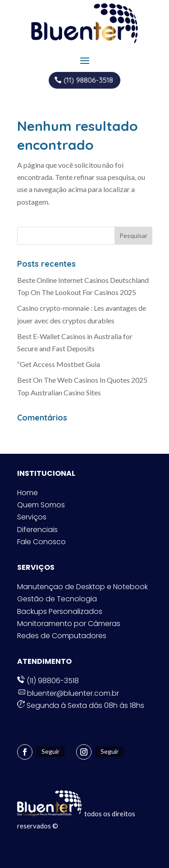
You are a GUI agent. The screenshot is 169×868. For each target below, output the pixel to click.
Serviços (32, 517)
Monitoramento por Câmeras (69, 624)
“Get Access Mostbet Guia (59, 364)
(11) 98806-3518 (88, 80)
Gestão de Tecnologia (57, 599)
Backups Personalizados (60, 611)
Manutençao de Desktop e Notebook (82, 587)
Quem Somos (41, 505)
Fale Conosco (41, 542)
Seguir (50, 751)
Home (27, 493)
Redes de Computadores (62, 636)
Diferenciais (37, 530)
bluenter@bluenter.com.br (68, 693)
